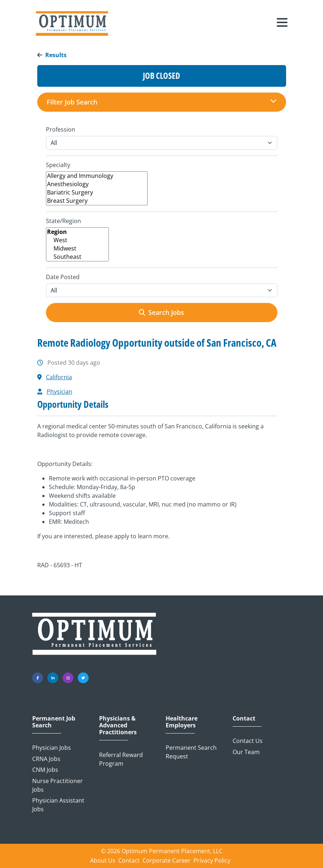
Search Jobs (161, 312)
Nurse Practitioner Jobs (58, 785)
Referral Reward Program (121, 759)
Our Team (246, 752)
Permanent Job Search (54, 722)
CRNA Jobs (46, 759)
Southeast (77, 257)
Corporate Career (167, 860)
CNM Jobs (45, 770)
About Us (103, 860)
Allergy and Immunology (97, 176)
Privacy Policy (212, 860)
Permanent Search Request (191, 752)
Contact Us (248, 741)
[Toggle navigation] (282, 24)
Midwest (77, 249)
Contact (244, 719)
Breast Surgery (97, 201)
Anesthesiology (97, 184)
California (59, 377)
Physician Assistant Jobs (58, 805)
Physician (60, 392)
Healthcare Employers (182, 722)
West (77, 240)
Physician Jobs (52, 748)
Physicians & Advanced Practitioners (118, 726)
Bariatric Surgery (97, 193)
